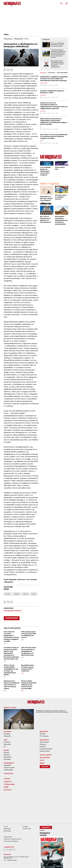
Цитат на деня (45, 751)
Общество (7, 736)
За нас (6, 827)
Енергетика (8, 757)
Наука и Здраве (46, 755)
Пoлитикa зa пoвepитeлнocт (13, 839)
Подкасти (8, 782)
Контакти (8, 790)
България (7, 732)
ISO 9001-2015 (27, 829)
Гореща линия (9, 784)
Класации (43, 744)
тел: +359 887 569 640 (10, 860)
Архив (6, 787)
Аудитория (7, 829)
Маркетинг (44, 732)
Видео (42, 763)
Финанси (7, 753)
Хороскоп (43, 747)
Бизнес (7, 750)
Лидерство (7, 765)
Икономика (7, 759)
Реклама (42, 734)
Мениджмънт (9, 763)
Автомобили (45, 758)
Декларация (7, 831)
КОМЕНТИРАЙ (12, 618)
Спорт (42, 760)
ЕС (5, 747)
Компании (7, 755)
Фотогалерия (44, 742)
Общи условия (8, 837)
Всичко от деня (10, 707)
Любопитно (44, 740)
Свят (6, 35)
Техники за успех (9, 768)
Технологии (8, 773)
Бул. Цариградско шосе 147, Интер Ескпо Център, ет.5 (16, 857)
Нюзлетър (45, 767)
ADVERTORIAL (46, 40)
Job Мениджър (8, 770)
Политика (7, 734)
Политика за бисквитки (11, 841)
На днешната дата (46, 749)
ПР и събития (44, 736)
